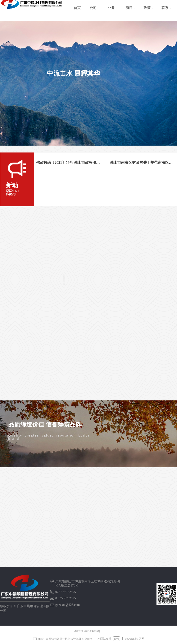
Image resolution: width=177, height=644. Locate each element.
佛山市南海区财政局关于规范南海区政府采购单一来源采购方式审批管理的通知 (140, 164)
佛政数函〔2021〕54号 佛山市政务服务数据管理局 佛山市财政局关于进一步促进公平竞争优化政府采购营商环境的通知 (68, 164)
